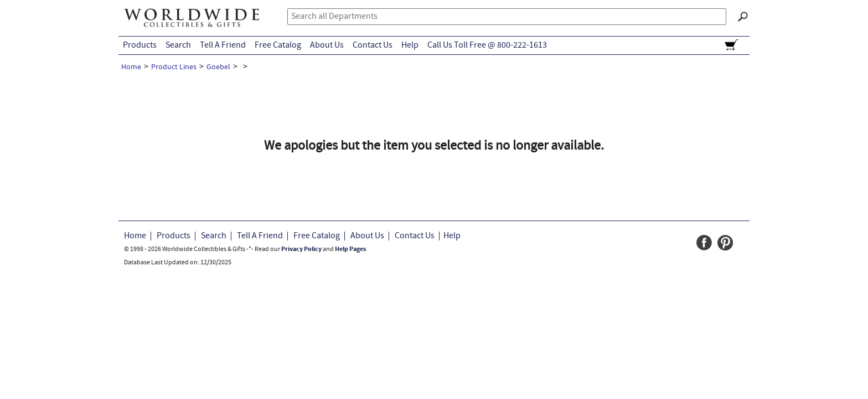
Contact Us (373, 45)
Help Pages (350, 249)
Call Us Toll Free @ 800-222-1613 (487, 45)
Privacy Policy (301, 249)
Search (178, 45)
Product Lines (174, 67)
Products (140, 45)
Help (410, 45)
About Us (327, 45)
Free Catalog (278, 45)
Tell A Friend (223, 45)
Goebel (218, 67)
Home (131, 67)
